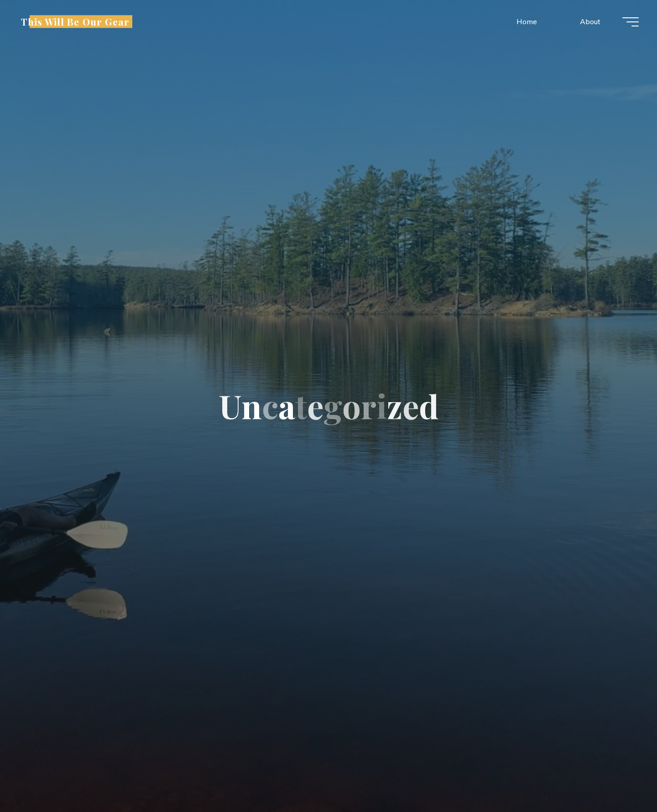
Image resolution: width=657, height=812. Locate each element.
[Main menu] (631, 22)
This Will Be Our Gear (75, 21)
